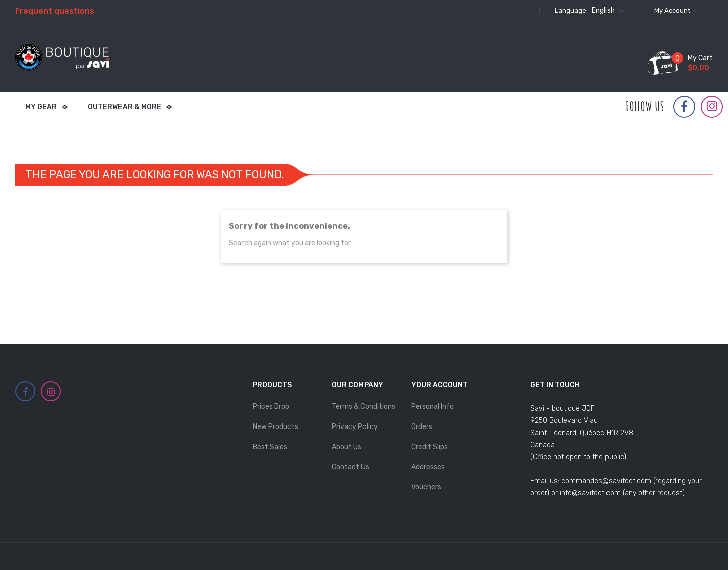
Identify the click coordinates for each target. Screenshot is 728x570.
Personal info (433, 407)
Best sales (270, 447)
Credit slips (430, 447)
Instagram (712, 106)
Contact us (350, 467)
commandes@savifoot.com (606, 481)
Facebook (684, 107)
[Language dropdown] (606, 11)
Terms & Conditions (363, 407)
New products (275, 427)
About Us (347, 447)
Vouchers (426, 487)
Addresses (428, 467)
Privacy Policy (355, 427)
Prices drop (271, 407)
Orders (422, 427)
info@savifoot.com (590, 493)
